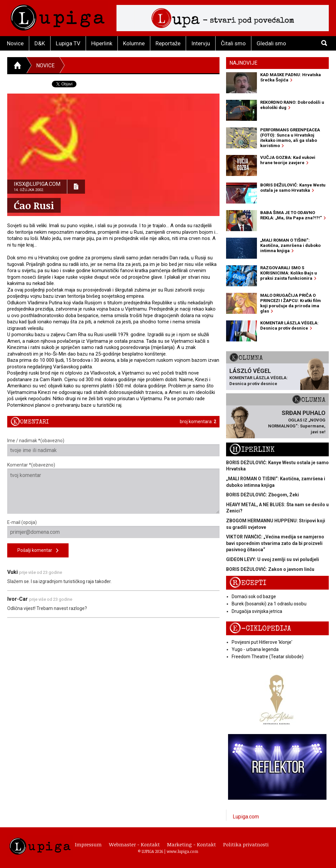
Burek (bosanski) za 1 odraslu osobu (269, 604)
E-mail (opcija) (113, 529)
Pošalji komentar (38, 551)
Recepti (248, 583)
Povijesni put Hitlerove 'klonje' (262, 642)
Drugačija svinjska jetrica (257, 611)
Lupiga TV (68, 43)
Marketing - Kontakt (191, 844)
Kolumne (134, 43)
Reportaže (168, 43)
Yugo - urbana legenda (255, 649)
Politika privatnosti (246, 844)
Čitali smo (233, 43)
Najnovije (243, 63)
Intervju (201, 43)
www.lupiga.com (182, 851)
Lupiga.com (246, 817)
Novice (15, 43)
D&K (40, 43)
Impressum (88, 844)
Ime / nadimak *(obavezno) (113, 447)
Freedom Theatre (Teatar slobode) (268, 657)
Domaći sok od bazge (254, 597)
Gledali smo (271, 43)
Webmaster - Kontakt (134, 844)
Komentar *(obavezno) (113, 488)
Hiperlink (102, 43)
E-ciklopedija (260, 629)
